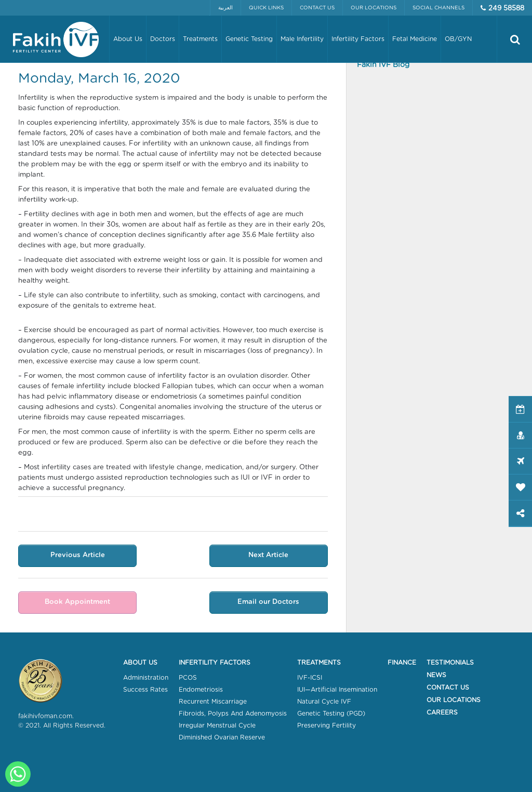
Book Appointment (77, 602)
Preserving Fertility (327, 725)
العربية (225, 8)
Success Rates (145, 690)
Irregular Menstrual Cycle (217, 725)
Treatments (319, 663)
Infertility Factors (215, 663)
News (436, 675)
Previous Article (78, 555)
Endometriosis (201, 690)
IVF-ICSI (310, 678)
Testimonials (450, 663)
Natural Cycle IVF (324, 702)
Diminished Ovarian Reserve (222, 737)
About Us (140, 663)
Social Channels (438, 8)
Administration (146, 678)
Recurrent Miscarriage (213, 702)
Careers (442, 712)
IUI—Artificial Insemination (337, 690)
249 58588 (506, 9)
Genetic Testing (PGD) (331, 714)
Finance (402, 663)
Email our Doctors (268, 602)
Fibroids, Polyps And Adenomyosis (233, 714)
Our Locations (374, 8)
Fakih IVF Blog (383, 65)
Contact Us (317, 8)
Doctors (163, 39)
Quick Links (266, 8)
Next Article (268, 555)
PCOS (188, 678)
